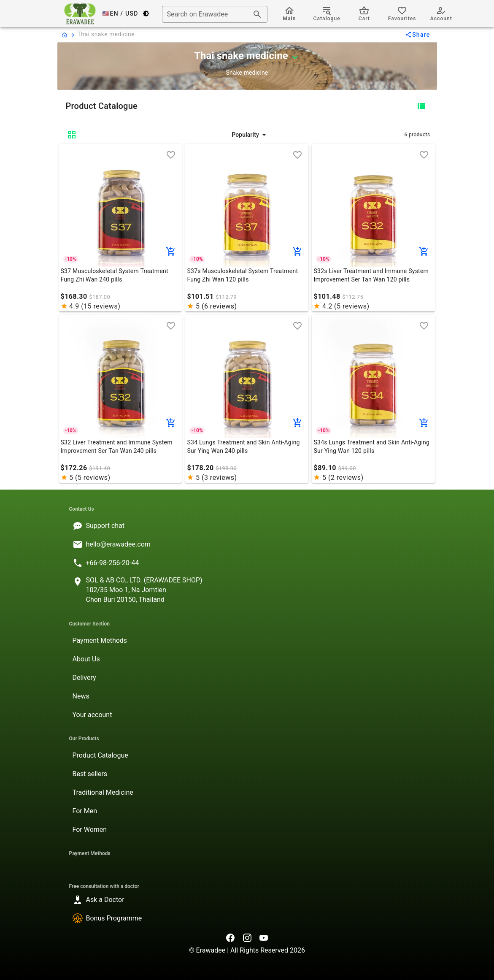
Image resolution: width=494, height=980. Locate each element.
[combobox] (215, 14)
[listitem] (247, 526)
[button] (250, 135)
